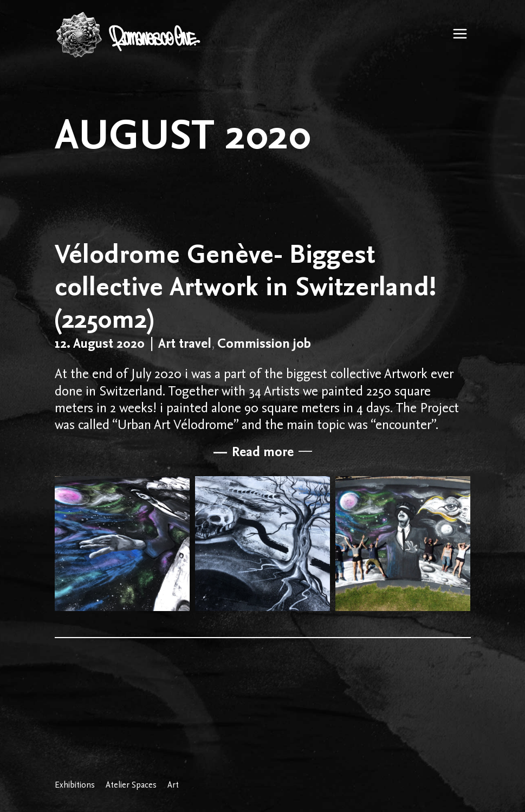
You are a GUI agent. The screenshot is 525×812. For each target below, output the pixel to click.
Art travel (185, 343)
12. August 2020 (100, 343)
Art (173, 785)
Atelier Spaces (131, 785)
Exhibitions (75, 785)
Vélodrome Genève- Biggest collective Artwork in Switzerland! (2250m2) (245, 286)
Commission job (264, 343)
